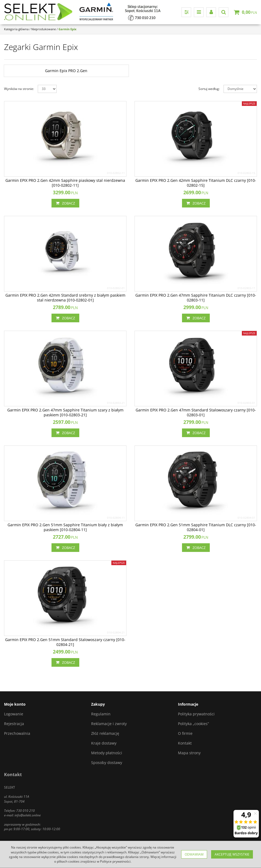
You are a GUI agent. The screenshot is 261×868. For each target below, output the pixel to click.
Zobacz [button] (65, 203)
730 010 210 (25, 811)
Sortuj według (209, 89)
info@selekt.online (28, 815)
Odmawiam (194, 854)
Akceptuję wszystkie (232, 854)
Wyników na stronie (19, 89)
